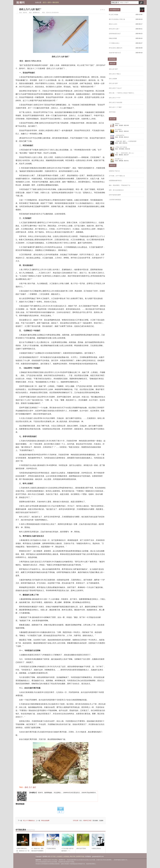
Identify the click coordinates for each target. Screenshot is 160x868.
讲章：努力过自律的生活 (116, 190)
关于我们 (53, 856)
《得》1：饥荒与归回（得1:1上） (125, 153)
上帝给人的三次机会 (121, 147)
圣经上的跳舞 (113, 79)
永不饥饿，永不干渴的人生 (117, 176)
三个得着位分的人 (114, 43)
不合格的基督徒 (53, 841)
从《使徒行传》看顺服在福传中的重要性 (38, 842)
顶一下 (60, 812)
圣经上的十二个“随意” (115, 107)
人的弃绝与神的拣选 (115, 200)
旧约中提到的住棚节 (115, 195)
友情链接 (66, 856)
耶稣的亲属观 (113, 38)
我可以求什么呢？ (114, 29)
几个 (30, 787)
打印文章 (76, 821)
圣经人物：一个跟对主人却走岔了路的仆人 (122, 93)
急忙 (34, 787)
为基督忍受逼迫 (98, 841)
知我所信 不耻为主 (114, 171)
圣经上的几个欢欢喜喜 (116, 102)
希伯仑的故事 (45, 821)
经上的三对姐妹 (114, 15)
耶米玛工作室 (87, 821)
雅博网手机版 (80, 856)
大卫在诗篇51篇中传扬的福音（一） (68, 842)
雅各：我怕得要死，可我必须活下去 (120, 185)
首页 (44, 2)
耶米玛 (25, 13)
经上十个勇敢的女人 (29, 821)
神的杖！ (118, 124)
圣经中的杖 (112, 112)
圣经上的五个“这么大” (115, 88)
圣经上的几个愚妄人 (115, 74)
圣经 (26, 787)
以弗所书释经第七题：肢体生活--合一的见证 (23, 843)
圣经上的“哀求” (113, 69)
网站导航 (73, 856)
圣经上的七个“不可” (115, 98)
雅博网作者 (36, 13)
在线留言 (60, 856)
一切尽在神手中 (120, 135)
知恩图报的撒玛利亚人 (116, 181)
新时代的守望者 (83, 841)
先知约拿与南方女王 (115, 53)
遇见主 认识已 (113, 24)
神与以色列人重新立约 (116, 48)
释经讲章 (56, 2)
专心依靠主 (118, 130)
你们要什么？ (119, 159)
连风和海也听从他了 (115, 34)
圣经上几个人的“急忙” (30, 9)
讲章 (49, 2)
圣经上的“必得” (113, 83)
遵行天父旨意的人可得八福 (117, 19)
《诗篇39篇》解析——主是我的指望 (126, 141)
